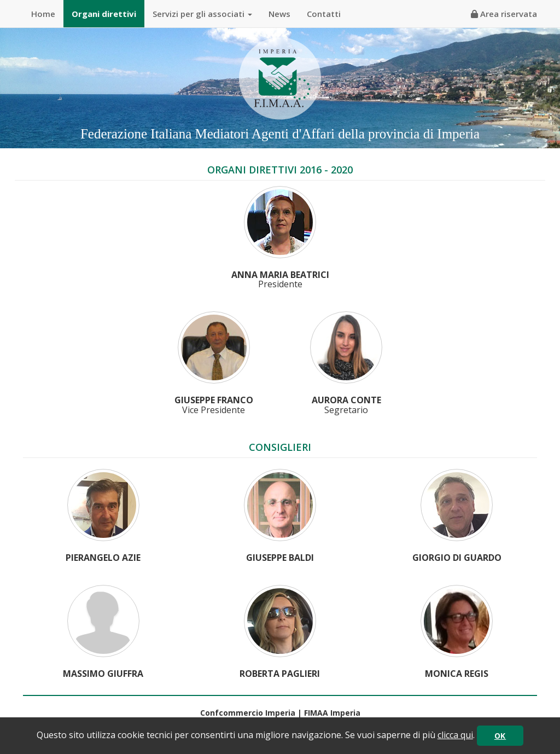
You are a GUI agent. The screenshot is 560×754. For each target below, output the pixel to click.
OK (500, 736)
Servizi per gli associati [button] (202, 14)
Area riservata (504, 14)
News (279, 14)
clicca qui (455, 735)
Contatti (324, 14)
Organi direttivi (104, 14)
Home (43, 14)
